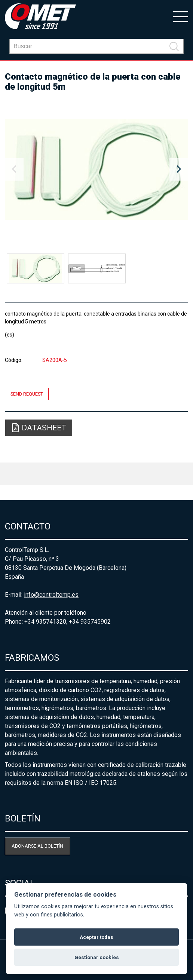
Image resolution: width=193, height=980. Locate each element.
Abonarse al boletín (37, 846)
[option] (96, 169)
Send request (27, 394)
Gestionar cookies (97, 957)
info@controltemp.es (51, 595)
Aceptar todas (96, 937)
